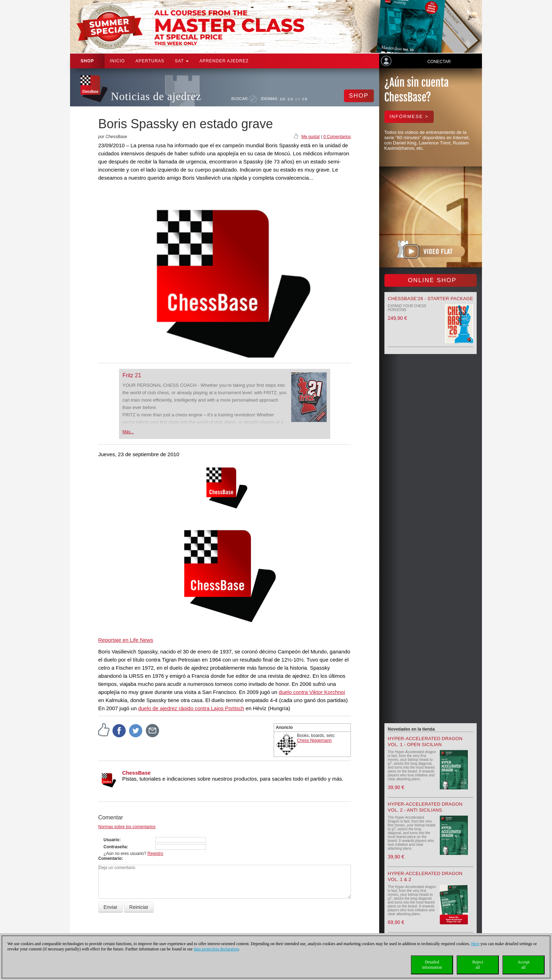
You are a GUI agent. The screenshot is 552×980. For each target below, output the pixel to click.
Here (475, 944)
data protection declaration (216, 949)
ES (298, 99)
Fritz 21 (132, 375)
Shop (87, 61)
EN (291, 99)
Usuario (111, 840)
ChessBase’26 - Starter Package (431, 299)
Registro (155, 854)
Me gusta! (311, 137)
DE (283, 99)
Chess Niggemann (315, 740)
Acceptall (523, 965)
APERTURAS (150, 61)
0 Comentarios (337, 137)
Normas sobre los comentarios (127, 827)
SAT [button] (182, 61)
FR (305, 99)
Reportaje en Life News (126, 640)
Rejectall (478, 965)
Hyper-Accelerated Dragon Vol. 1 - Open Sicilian (425, 742)
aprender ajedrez (224, 61)
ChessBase (136, 773)
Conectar (439, 62)
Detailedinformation (432, 965)
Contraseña (115, 847)
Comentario (110, 858)
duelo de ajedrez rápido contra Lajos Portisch (191, 708)
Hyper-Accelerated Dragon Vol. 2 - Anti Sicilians (425, 807)
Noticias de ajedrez (156, 96)
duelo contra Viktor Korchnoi (312, 692)
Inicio (117, 61)
